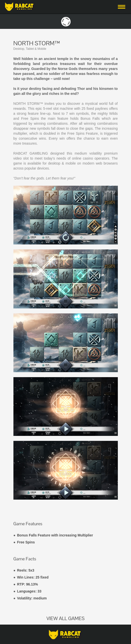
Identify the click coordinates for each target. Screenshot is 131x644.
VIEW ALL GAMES (65, 618)
